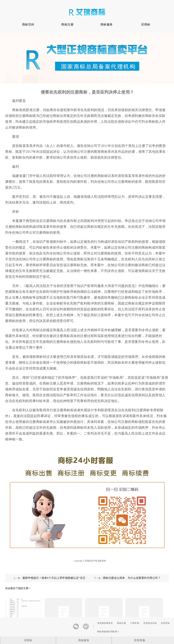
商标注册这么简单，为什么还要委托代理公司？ (132, 578)
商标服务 (107, 25)
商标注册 (67, 25)
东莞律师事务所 (105, 623)
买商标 (146, 25)
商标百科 (28, 25)
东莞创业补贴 (150, 623)
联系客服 (140, 640)
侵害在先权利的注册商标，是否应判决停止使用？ (87, 92)
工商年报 (135, 623)
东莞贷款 (165, 623)
